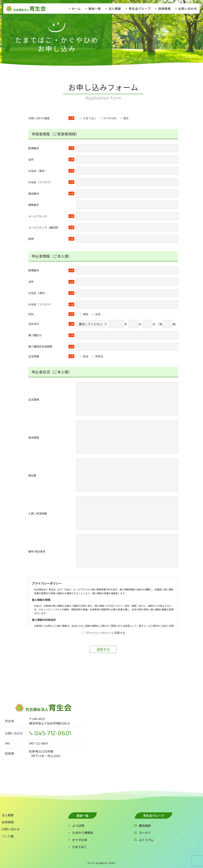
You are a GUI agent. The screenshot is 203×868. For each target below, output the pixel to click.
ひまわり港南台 (83, 833)
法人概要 (115, 8)
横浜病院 (145, 826)
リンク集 (8, 836)
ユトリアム (146, 840)
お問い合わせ (188, 8)
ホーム (76, 8)
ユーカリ (145, 833)
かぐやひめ (80, 840)
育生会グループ (140, 8)
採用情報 (164, 8)
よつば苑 (78, 826)
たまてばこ (80, 847)
